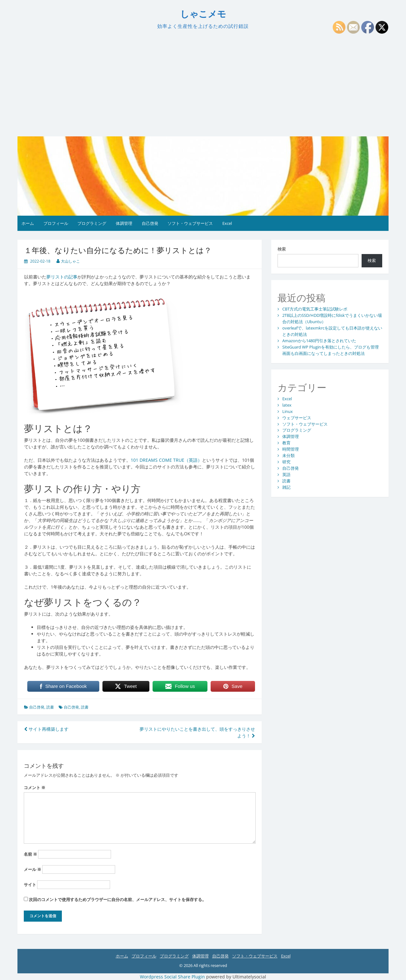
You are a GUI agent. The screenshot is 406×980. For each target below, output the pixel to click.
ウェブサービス (297, 418)
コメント (35, 787)
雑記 (286, 487)
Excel (227, 223)
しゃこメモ (203, 14)
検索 (282, 249)
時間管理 (291, 449)
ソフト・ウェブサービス (190, 223)
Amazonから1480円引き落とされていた (319, 341)
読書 (50, 707)
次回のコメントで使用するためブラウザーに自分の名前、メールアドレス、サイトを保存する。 (118, 899)
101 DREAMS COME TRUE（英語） (166, 460)
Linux (288, 411)
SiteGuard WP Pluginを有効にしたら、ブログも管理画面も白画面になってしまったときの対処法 (331, 350)
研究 (286, 462)
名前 (30, 854)
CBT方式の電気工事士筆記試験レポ (315, 309)
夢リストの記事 (62, 277)
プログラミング (92, 223)
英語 (286, 474)
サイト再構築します (46, 729)
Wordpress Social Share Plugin (173, 977)
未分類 (288, 455)
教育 (286, 443)
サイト (30, 885)
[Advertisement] (203, 83)
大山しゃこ (70, 261)
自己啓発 (150, 223)
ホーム (28, 223)
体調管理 (124, 223)
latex (287, 405)
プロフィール (56, 223)
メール (33, 869)
